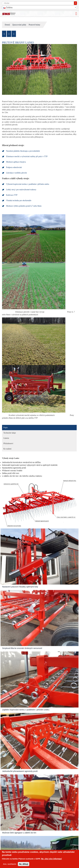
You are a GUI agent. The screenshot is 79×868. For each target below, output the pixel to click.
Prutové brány (34, 25)
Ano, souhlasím (10, 864)
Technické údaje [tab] (10, 433)
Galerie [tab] (6, 438)
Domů (7, 25)
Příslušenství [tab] (8, 443)
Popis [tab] (6, 428)
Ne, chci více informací (51, 859)
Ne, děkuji (24, 864)
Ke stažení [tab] (7, 449)
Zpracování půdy (19, 25)
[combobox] (39, 7)
